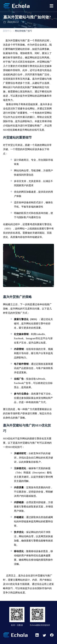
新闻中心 (7, 31)
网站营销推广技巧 (23, 31)
